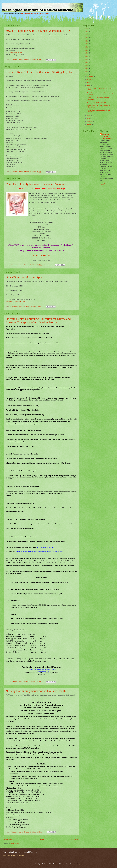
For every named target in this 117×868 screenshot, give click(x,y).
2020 (87, 47)
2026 (87, 29)
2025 (87, 32)
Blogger (79, 864)
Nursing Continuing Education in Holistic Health (36, 691)
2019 (87, 50)
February (90, 122)
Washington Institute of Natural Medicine (107, 136)
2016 (87, 59)
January (90, 125)
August (89, 80)
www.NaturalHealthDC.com (14, 53)
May (89, 116)
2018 (87, 53)
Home (42, 839)
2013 (87, 68)
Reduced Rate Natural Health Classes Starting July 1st (39, 72)
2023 (87, 38)
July (88, 83)
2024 (87, 35)
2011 (87, 74)
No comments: (48, 265)
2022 (87, 41)
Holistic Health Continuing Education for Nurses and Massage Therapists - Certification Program (38, 321)
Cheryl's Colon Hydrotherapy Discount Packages (36, 184)
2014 (87, 65)
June (89, 86)
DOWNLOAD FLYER (41, 255)
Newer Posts (9, 839)
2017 (87, 56)
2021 (87, 44)
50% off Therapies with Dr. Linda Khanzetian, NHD (38, 31)
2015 (87, 62)
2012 (87, 71)
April (89, 119)
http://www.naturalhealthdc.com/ (15, 301)
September (90, 77)
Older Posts (75, 839)
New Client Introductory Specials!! (27, 277)
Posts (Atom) (15, 844)
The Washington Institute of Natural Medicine (35, 13)
